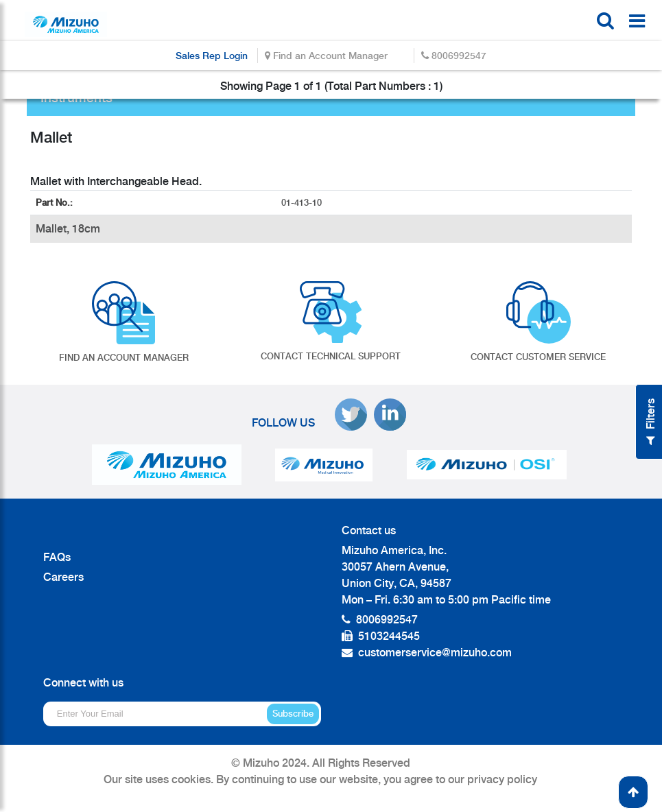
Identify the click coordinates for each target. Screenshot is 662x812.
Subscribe (293, 714)
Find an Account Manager (326, 55)
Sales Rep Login (212, 55)
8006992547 (454, 55)
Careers (63, 577)
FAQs (57, 557)
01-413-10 (303, 203)
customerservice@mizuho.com (435, 653)
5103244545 (389, 636)
